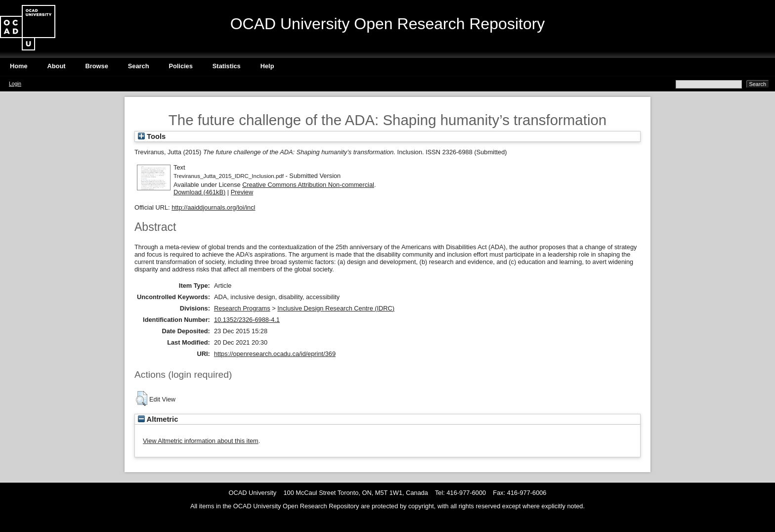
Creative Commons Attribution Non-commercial (308, 185)
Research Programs (242, 308)
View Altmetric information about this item (201, 441)
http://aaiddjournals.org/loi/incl (213, 207)
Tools (152, 136)
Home (19, 66)
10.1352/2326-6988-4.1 (247, 320)
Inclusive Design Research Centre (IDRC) (336, 308)
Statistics (227, 66)
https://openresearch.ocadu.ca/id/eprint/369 (275, 354)
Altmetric (158, 419)
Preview (242, 192)
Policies (180, 66)
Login (15, 84)
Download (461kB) (199, 192)
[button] (142, 399)
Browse (97, 66)
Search (139, 66)
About (57, 66)
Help (267, 66)
